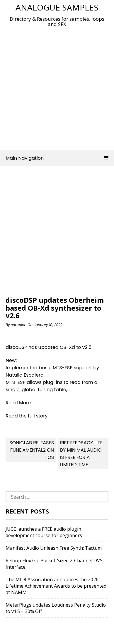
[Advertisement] (57, 87)
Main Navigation (57, 158)
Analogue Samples (57, 7)
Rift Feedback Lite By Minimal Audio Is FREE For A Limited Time (81, 454)
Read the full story (27, 416)
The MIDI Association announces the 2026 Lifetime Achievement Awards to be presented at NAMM (56, 586)
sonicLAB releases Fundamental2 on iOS (32, 450)
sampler (18, 325)
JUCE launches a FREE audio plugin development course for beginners (44, 532)
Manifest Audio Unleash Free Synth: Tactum (54, 548)
